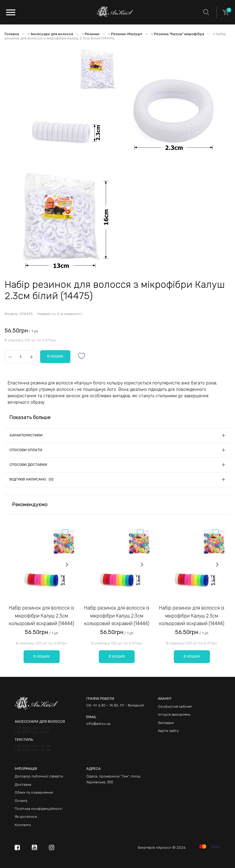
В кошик (41, 656)
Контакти (23, 825)
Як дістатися (26, 817)
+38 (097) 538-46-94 (32, 732)
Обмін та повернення (34, 792)
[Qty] (21, 357)
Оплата (21, 801)
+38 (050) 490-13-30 (32, 728)
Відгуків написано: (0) (32, 479)
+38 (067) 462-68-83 (33, 750)
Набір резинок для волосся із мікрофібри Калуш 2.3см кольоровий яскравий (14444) (41, 616)
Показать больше (30, 417)
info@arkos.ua (98, 724)
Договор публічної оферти (39, 776)
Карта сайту (168, 731)
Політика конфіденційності (39, 809)
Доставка (23, 785)
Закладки (166, 723)
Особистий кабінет (175, 707)
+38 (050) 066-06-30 (33, 746)
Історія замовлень (174, 714)
